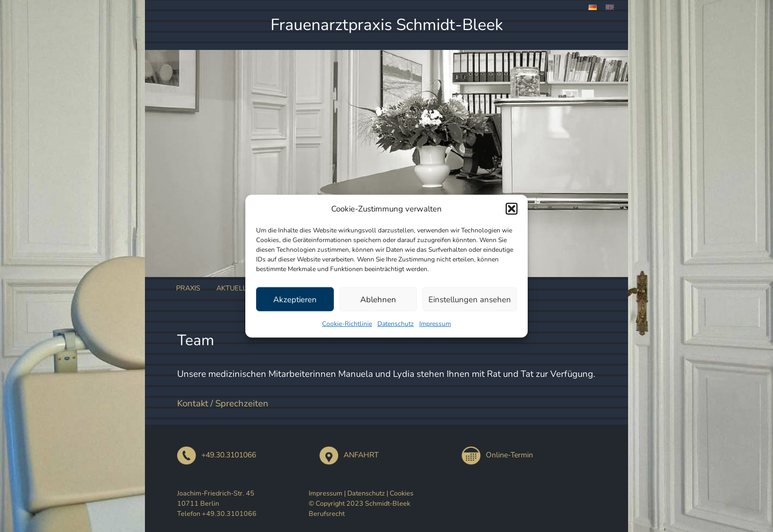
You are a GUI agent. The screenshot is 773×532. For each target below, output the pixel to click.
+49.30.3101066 (217, 455)
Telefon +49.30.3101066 (217, 513)
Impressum (435, 324)
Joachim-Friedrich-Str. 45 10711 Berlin (216, 498)
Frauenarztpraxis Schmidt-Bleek (387, 25)
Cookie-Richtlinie (347, 324)
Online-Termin (497, 455)
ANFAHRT (349, 455)
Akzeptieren (295, 299)
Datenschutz (396, 324)
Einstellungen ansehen (470, 299)
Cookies (402, 493)
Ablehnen (378, 299)
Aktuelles (236, 288)
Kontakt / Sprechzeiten (223, 403)
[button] (512, 209)
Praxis (188, 288)
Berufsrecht (327, 513)
